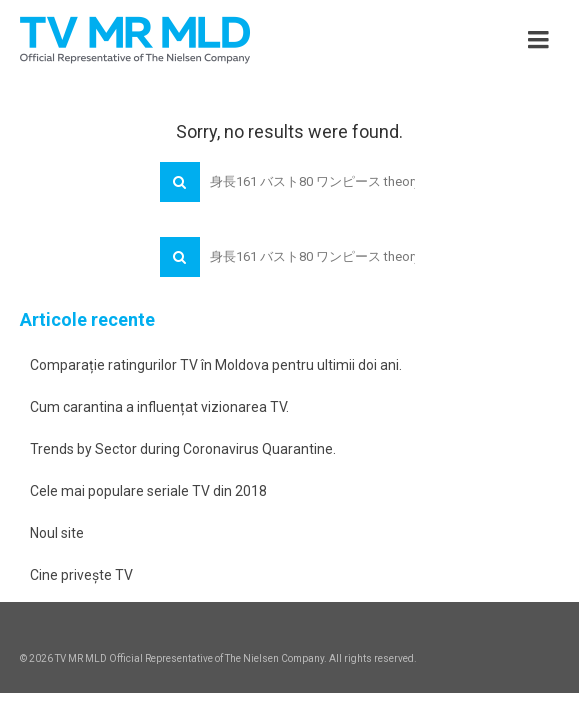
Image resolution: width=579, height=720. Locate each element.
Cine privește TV (81, 575)
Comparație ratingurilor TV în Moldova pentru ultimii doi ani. (216, 365)
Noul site (57, 533)
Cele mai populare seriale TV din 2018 (148, 491)
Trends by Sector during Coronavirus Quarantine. (183, 449)
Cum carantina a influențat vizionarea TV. (159, 407)
